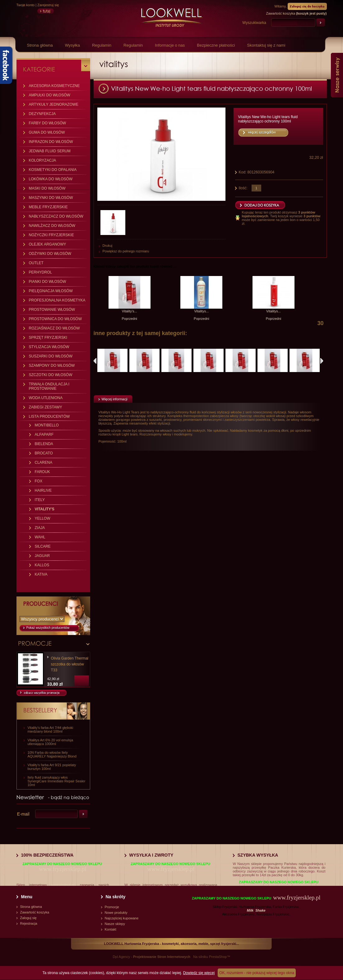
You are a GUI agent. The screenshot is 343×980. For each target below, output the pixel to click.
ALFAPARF (44, 435)
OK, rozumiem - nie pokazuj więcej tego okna (257, 973)
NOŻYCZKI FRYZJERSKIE (51, 235)
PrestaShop (218, 957)
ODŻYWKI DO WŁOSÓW (50, 254)
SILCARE (43, 546)
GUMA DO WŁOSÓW (47, 132)
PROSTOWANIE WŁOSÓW (52, 310)
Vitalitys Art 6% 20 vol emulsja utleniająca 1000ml (51, 742)
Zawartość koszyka (35, 912)
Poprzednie (95, 361)
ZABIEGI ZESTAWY (46, 407)
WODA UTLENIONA (46, 398)
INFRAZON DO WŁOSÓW (51, 142)
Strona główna (40, 45)
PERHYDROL (41, 272)
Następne (322, 361)
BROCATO (44, 453)
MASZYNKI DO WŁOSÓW (51, 198)
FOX (39, 481)
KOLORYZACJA (43, 160)
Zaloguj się (28, 918)
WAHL (40, 537)
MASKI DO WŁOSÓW (47, 188)
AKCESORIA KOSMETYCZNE (54, 86)
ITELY (40, 500)
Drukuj (108, 246)
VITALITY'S (45, 509)
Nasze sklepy (115, 924)
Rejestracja (29, 923)
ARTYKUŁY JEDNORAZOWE (54, 104)
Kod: (243, 172)
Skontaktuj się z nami (266, 45)
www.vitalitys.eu (63, 885)
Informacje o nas (170, 45)
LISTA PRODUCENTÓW (49, 416)
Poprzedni (130, 319)
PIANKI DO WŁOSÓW (48, 282)
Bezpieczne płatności (216, 45)
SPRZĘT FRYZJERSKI (48, 338)
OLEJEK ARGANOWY (48, 244)
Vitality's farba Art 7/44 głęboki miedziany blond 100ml (51, 729)
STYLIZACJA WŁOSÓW (49, 347)
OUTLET (36, 263)
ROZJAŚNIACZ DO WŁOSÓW (54, 328)
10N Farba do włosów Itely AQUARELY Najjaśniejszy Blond (52, 754)
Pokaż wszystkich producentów (48, 628)
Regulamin (102, 45)
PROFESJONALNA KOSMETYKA (57, 300)
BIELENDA (44, 444)
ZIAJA (40, 528)
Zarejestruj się (48, 5)
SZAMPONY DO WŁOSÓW (52, 366)
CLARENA (44, 462)
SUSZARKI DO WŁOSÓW (51, 356)
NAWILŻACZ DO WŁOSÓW (52, 226)
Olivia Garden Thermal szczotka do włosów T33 (70, 664)
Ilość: (243, 188)
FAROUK (42, 472)
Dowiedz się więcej (199, 973)
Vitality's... (130, 311)
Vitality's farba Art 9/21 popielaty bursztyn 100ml (52, 767)
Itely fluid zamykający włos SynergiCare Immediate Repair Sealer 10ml (57, 781)
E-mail (23, 814)
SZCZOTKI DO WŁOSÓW (51, 375)
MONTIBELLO (47, 425)
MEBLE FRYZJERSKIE (48, 207)
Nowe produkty (116, 913)
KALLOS (42, 565)
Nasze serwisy (337, 75)
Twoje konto (26, 5)
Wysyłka (72, 45)
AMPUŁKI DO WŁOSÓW (50, 95)
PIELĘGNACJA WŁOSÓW (51, 291)
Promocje (112, 907)
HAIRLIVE (43, 490)
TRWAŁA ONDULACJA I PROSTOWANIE (49, 386)
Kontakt (111, 929)
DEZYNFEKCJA (42, 114)
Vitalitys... (201, 311)
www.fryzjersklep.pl (63, 869)
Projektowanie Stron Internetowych (162, 957)
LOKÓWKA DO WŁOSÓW (51, 179)
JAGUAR (42, 556)
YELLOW (43, 518)
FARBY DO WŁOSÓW (48, 123)
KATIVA (41, 574)
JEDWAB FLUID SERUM (50, 151)
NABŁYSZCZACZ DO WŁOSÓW (56, 216)
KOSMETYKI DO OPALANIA (53, 170)
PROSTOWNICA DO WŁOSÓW (55, 319)
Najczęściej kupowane (122, 918)
